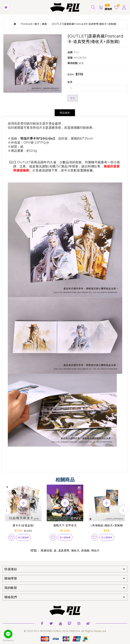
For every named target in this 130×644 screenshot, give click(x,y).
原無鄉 (85, 551)
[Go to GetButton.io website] (8, 641)
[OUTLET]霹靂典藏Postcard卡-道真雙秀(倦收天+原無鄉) (84, 24)
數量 (70, 82)
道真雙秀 (64, 551)
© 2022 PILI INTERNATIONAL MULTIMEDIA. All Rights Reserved (65, 631)
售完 (73, 98)
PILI (77, 52)
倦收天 (75, 551)
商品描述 (65, 113)
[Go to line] (8, 634)
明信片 (95, 551)
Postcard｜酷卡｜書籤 (34, 24)
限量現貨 (46, 551)
